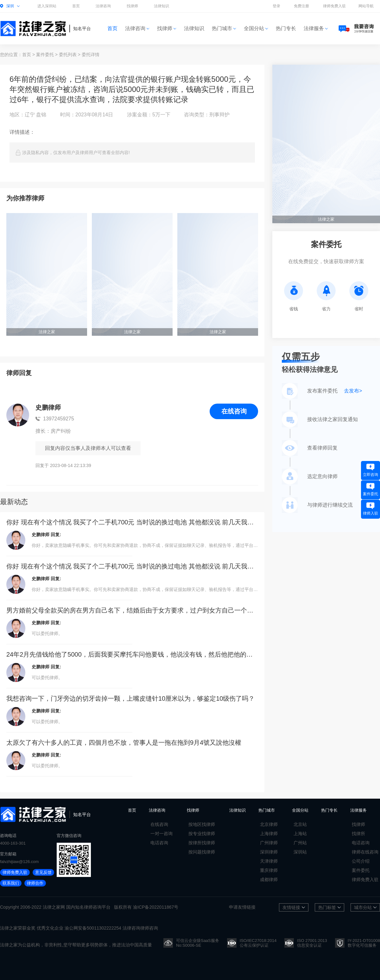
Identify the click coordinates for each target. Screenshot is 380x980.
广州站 (300, 843)
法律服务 (316, 28)
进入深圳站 (47, 6)
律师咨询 (93, 907)
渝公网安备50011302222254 (93, 928)
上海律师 (269, 834)
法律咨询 (103, 6)
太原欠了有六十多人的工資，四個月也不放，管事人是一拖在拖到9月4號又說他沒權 (124, 743)
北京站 (300, 824)
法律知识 (161, 6)
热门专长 (286, 28)
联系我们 (11, 883)
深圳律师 (269, 852)
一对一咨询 (161, 834)
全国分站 (256, 28)
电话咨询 (159, 843)
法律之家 (52, 907)
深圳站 (300, 852)
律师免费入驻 (334, 6)
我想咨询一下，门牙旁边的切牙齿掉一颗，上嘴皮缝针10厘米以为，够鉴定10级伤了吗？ (131, 698)
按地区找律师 (202, 824)
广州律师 (269, 843)
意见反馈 (43, 872)
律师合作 (35, 883)
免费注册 (301, 6)
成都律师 (269, 879)
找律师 (132, 6)
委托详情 (91, 55)
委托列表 (68, 55)
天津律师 (269, 861)
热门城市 (224, 28)
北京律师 (269, 824)
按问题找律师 (202, 852)
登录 (276, 6)
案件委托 (45, 55)
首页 (76, 6)
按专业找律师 (202, 834)
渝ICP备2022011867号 (156, 907)
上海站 (300, 834)
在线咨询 (234, 411)
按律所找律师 (202, 843)
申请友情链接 (242, 907)
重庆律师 (269, 870)
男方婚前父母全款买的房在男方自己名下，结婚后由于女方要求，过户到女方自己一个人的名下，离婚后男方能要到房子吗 (132, 610)
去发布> (353, 391)
